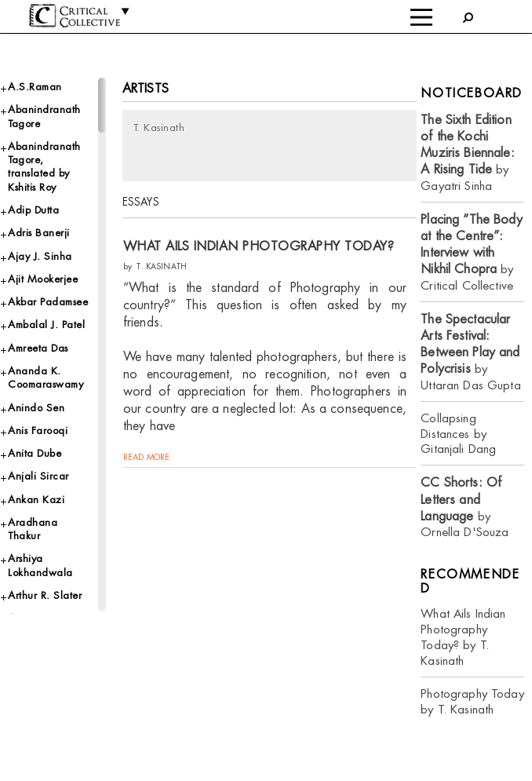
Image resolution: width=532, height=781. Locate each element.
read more (146, 457)
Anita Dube (35, 453)
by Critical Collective (471, 252)
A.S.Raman (35, 87)
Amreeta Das (38, 348)
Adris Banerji (39, 233)
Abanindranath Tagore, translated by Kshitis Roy (44, 167)
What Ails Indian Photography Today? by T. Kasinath (463, 637)
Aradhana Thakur (33, 529)
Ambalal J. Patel (46, 325)
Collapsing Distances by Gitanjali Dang (458, 434)
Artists (146, 88)
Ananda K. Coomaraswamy (46, 378)
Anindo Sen (36, 408)
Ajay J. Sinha (40, 256)
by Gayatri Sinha (467, 153)
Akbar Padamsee (48, 302)
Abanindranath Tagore (44, 116)
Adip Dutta (33, 210)
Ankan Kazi (36, 500)
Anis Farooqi (38, 431)
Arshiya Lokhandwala (40, 565)
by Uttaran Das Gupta (470, 352)
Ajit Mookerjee (43, 279)
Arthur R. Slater (45, 595)
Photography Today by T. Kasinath (472, 701)
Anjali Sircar (38, 476)
